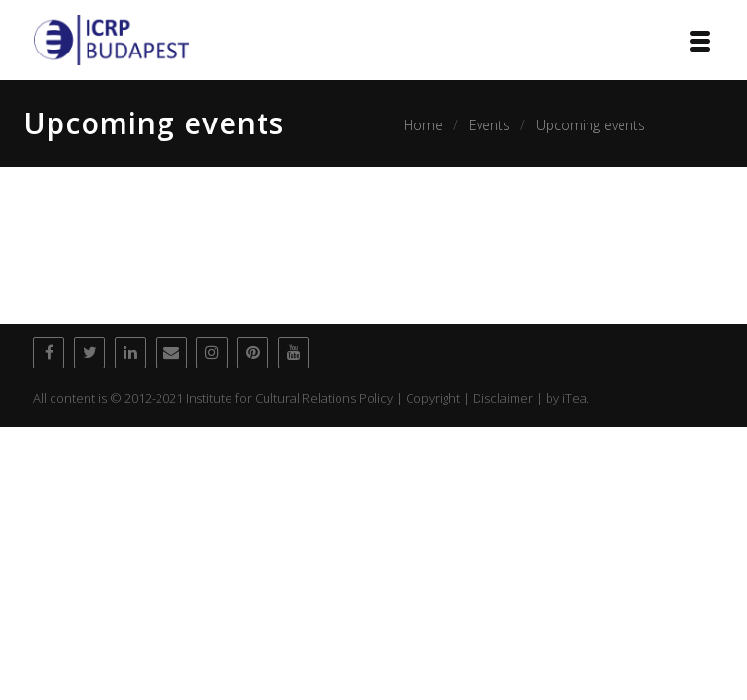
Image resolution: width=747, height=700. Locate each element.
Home (423, 125)
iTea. (576, 398)
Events (489, 125)
